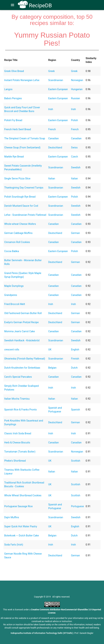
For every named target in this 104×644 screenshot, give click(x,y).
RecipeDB (35, 5)
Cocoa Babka (12, 251)
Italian (52, 179)
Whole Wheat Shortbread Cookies (23, 495)
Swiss (74, 148)
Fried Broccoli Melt (15, 304)
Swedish (76, 167)
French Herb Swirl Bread (18, 129)
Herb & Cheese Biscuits (17, 443)
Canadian (53, 138)
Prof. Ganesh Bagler (84, 633)
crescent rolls (12, 350)
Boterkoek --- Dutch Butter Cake (22, 536)
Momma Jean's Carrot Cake (20, 331)
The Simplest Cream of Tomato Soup (25, 138)
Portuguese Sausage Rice (18, 506)
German (75, 233)
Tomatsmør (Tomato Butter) (20, 452)
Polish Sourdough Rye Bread (20, 197)
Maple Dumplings (14, 286)
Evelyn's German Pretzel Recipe (21, 322)
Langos (8, 89)
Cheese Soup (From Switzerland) (22, 148)
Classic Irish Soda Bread (18, 433)
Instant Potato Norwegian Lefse (22, 80)
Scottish (76, 461)
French (52, 129)
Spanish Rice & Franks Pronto (21, 410)
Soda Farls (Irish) (14, 545)
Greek (51, 71)
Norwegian (77, 80)
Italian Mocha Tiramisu (17, 399)
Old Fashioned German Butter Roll (23, 313)
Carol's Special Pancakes (18, 377)
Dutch (74, 368)
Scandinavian (56, 80)
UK (50, 350)
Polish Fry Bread (13, 120)
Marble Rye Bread (14, 157)
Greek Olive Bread (14, 71)
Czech (74, 157)
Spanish (75, 410)
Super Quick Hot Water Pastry (21, 526)
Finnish (75, 359)
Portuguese (77, 506)
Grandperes (11, 295)
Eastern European (58, 89)
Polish (74, 120)
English (75, 350)
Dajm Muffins (12, 517)
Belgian (52, 368)
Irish (51, 109)
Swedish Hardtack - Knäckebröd (22, 340)
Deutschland (55, 148)
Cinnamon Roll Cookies (17, 242)
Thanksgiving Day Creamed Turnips (24, 188)
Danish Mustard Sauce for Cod (21, 206)
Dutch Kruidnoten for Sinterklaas (22, 368)
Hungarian (77, 89)
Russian (75, 98)
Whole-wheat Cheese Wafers (20, 224)
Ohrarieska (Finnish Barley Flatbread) (25, 359)
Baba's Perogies (13, 98)
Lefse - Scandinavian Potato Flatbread (25, 215)
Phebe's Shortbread (15, 461)
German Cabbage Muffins (18, 233)
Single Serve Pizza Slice (17, 179)
